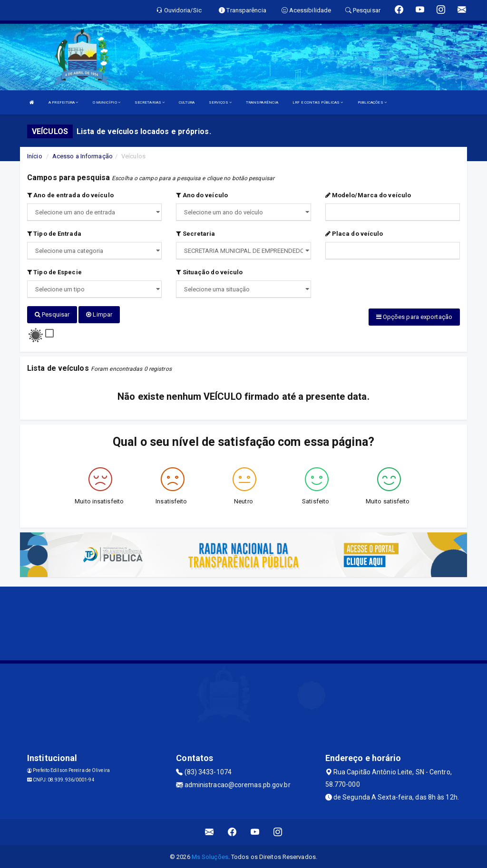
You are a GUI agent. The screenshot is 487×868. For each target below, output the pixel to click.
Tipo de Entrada (54, 234)
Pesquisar (52, 314)
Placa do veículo (354, 234)
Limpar (99, 314)
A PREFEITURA (63, 102)
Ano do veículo (202, 195)
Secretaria (195, 234)
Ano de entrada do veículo (70, 195)
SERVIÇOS (220, 102)
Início (35, 156)
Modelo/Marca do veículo (368, 195)
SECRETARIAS (150, 102)
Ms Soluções (210, 856)
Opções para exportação (414, 317)
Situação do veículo (209, 272)
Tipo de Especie (54, 272)
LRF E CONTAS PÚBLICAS (318, 102)
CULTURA (187, 102)
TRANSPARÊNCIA (262, 102)
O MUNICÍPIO (107, 102)
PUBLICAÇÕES (372, 102)
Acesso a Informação (83, 156)
